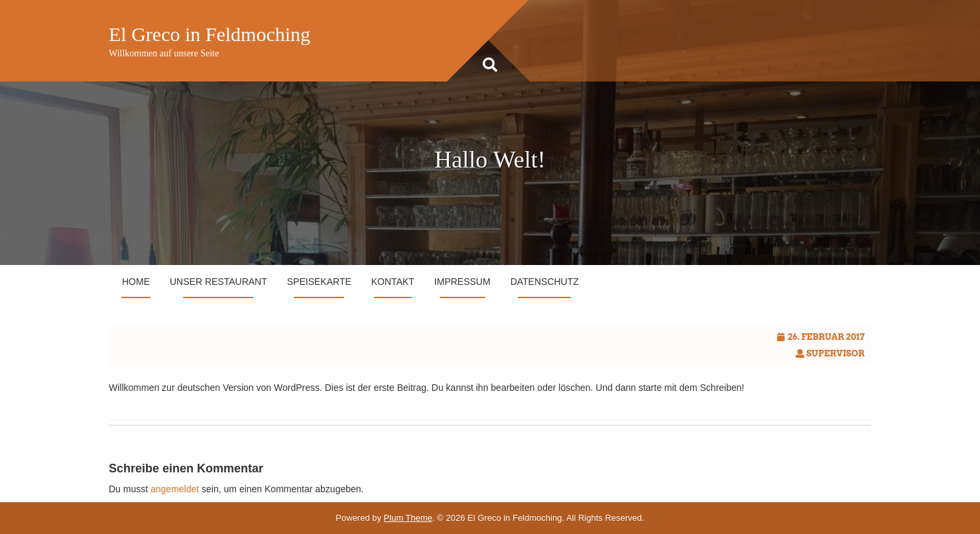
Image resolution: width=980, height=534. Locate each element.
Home (136, 282)
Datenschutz (545, 282)
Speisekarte (319, 282)
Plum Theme (408, 518)
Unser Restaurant (218, 282)
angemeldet (175, 489)
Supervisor (835, 353)
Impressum (462, 282)
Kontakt (393, 282)
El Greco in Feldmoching (210, 34)
